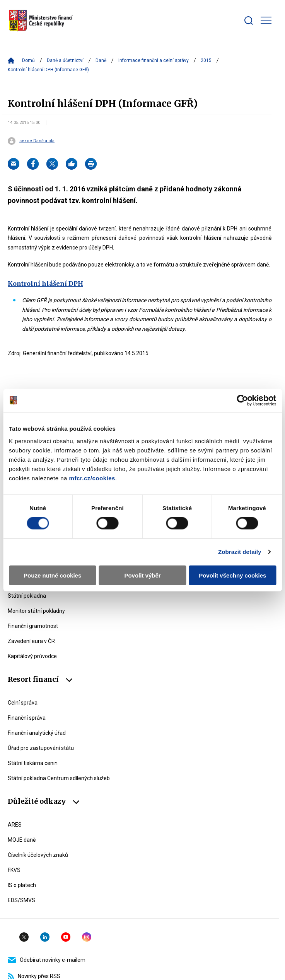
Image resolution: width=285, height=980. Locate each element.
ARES (15, 825)
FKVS (14, 870)
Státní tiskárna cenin (33, 763)
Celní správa (23, 703)
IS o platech (22, 885)
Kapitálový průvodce (32, 656)
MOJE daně (22, 840)
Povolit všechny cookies (232, 575)
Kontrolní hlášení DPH (45, 284)
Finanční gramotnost (33, 626)
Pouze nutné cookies (52, 575)
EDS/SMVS (21, 900)
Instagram (87, 937)
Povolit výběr (142, 575)
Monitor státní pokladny (36, 611)
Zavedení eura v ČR (31, 641)
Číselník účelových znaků (38, 855)
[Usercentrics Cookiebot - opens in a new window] (242, 401)
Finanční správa (27, 718)
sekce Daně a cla (37, 141)
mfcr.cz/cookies (92, 478)
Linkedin (45, 937)
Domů (28, 60)
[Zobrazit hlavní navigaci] (266, 20)
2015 (206, 60)
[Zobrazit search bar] (249, 21)
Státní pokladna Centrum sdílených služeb (59, 778)
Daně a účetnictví (65, 60)
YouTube (66, 937)
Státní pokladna (27, 596)
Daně (101, 60)
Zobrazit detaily (240, 552)
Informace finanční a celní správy (154, 60)
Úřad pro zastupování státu (41, 748)
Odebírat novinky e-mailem (47, 960)
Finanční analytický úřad (37, 733)
